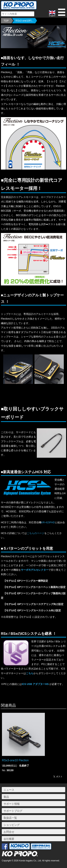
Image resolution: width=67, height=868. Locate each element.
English (52, 14)
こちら (30, 673)
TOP (6, 21)
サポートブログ (13, 811)
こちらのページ (36, 533)
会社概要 (9, 839)
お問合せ (9, 832)
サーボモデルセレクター (35, 570)
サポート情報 (12, 804)
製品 (6, 797)
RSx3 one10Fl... (24, 21)
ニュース (9, 790)
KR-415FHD (48, 522)
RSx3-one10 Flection (15, 760)
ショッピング (12, 825)
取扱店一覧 (10, 818)
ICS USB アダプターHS (35, 684)
